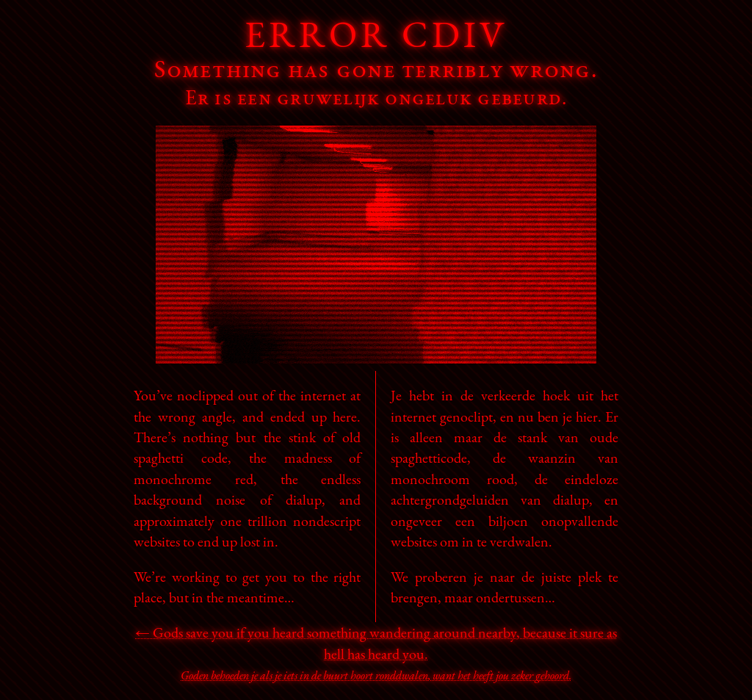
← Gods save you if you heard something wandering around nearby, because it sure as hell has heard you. (376, 653)
